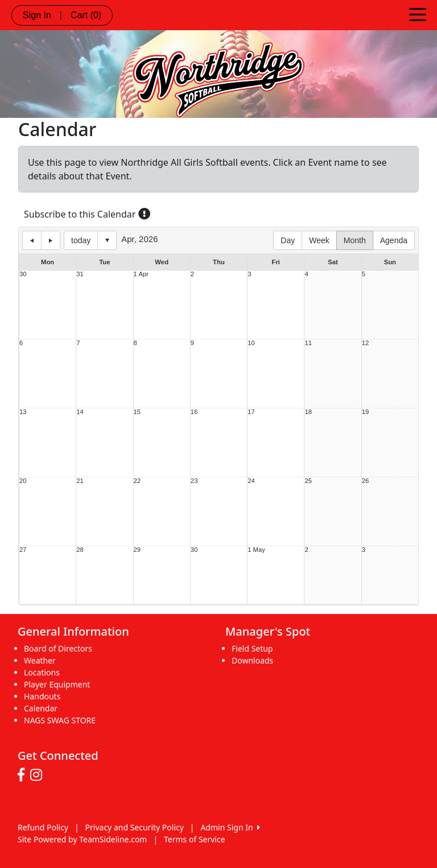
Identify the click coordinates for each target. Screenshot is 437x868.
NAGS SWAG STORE (60, 720)
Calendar (41, 708)
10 (251, 343)
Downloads (252, 660)
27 (23, 550)
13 (23, 412)
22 (137, 481)
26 (366, 481)
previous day (32, 240)
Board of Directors (58, 648)
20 (23, 481)
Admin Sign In (230, 827)
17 (251, 412)
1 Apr (141, 274)
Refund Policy (43, 827)
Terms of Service (195, 839)
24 (251, 481)
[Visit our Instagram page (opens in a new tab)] (39, 775)
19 (366, 412)
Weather (40, 660)
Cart (86, 15)
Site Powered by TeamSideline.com (82, 839)
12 (366, 343)
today (81, 240)
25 (308, 481)
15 (137, 412)
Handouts (42, 696)
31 (80, 274)
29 (137, 550)
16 (194, 412)
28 (80, 550)
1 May (256, 550)
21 (80, 481)
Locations (42, 672)
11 (308, 343)
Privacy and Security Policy (135, 827)
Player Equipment (57, 684)
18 (308, 412)
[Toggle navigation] (418, 14)
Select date (107, 240)
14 (80, 412)
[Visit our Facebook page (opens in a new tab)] (24, 775)
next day (51, 240)
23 (194, 481)
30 (23, 274)
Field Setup (252, 648)
